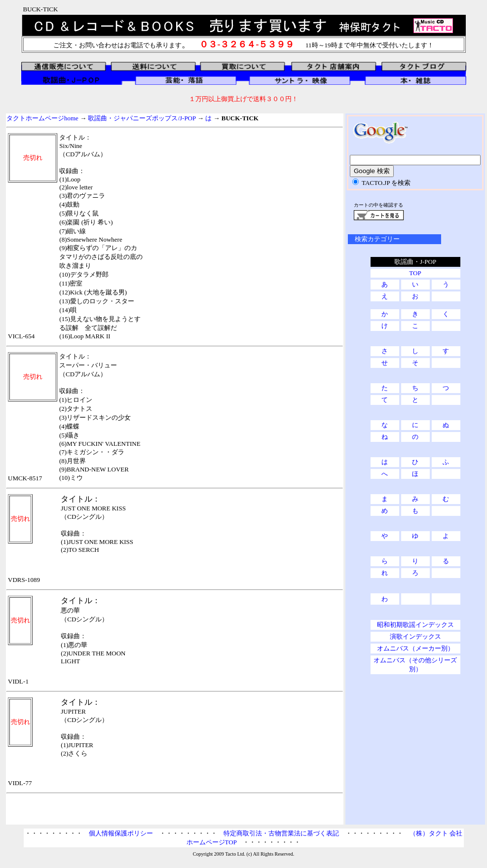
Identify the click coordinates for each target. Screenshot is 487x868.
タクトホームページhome (42, 118)
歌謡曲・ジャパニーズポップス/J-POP (142, 118)
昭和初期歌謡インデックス (415, 625)
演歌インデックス (415, 636)
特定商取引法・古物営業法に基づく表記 (281, 833)
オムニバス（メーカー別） (415, 648)
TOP (415, 273)
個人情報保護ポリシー (121, 833)
